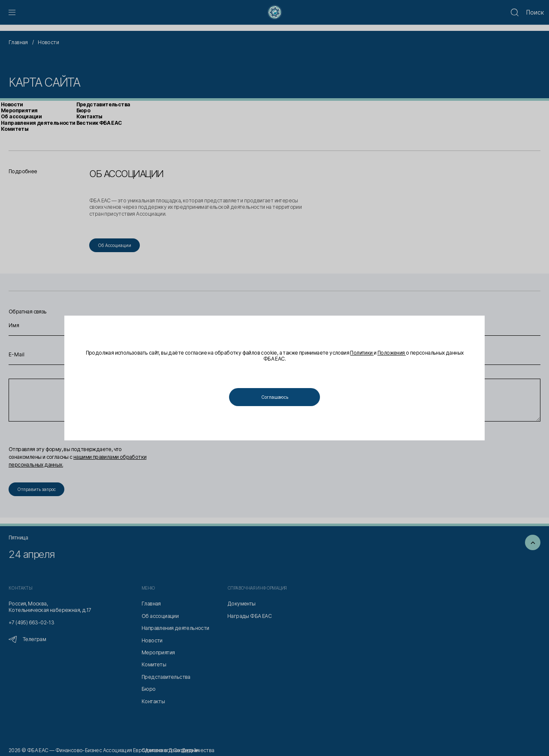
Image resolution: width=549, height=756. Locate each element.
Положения (392, 353)
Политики (362, 353)
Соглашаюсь (275, 397)
